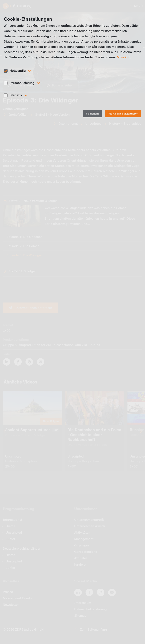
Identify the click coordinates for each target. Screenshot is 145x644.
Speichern (92, 114)
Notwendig (18, 71)
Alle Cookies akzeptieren (123, 114)
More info (124, 57)
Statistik (16, 95)
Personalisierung (22, 83)
